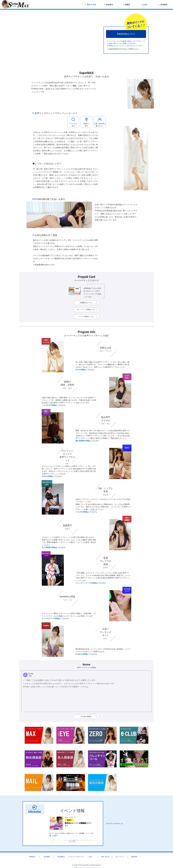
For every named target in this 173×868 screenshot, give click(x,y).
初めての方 (91, 5)
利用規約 (32, 857)
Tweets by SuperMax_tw (114, 823)
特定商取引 (61, 857)
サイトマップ (120, 857)
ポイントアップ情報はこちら (86, 310)
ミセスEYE (127, 377)
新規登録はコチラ (126, 34)
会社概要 (47, 857)
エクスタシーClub (47, 483)
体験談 (127, 5)
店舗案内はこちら (86, 303)
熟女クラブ (46, 412)
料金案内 (109, 5)
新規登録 (163, 5)
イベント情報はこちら (86, 317)
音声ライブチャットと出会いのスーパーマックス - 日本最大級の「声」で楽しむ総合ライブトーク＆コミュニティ (17, 5)
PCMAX (46, 626)
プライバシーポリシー (76, 857)
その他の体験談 (86, 716)
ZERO (127, 448)
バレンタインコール (46, 555)
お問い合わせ (105, 857)
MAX (46, 341)
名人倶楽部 (127, 519)
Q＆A (145, 5)
